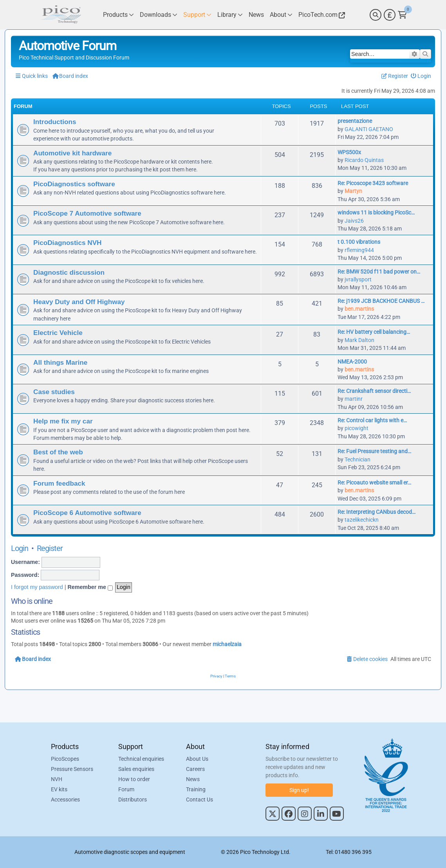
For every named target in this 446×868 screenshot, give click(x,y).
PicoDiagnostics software (74, 184)
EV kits (59, 789)
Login (20, 548)
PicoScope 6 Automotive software (87, 513)
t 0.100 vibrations (359, 242)
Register (50, 548)
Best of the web (58, 452)
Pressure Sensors (72, 769)
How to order (134, 779)
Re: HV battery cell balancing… (374, 332)
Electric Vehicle (58, 333)
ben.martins (359, 309)
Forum (126, 789)
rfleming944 (359, 250)
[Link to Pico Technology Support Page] (197, 15)
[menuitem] (421, 76)
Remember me (90, 587)
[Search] (376, 15)
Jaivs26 (354, 221)
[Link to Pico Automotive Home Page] (61, 15)
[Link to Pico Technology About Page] (281, 15)
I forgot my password (37, 587)
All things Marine (60, 362)
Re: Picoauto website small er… (374, 483)
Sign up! (299, 790)
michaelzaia (227, 644)
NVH (57, 779)
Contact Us (200, 800)
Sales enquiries (136, 769)
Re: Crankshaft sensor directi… (374, 391)
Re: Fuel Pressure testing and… (374, 451)
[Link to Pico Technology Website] (321, 15)
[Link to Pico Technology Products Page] (118, 15)
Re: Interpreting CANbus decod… (376, 512)
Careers (195, 769)
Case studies (54, 392)
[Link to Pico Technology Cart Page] (402, 15)
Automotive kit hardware (72, 153)
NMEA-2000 (352, 362)
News (193, 779)
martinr (354, 399)
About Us (197, 759)
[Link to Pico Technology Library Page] (230, 15)
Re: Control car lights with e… (372, 420)
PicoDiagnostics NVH (67, 243)
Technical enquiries (141, 759)
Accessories (65, 800)
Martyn (353, 191)
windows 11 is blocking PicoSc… (376, 212)
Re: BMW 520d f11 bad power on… (379, 272)
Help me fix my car (63, 421)
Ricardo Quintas (364, 160)
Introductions (55, 122)
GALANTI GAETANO (369, 129)
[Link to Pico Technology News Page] (256, 15)
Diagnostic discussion (69, 272)
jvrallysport (358, 279)
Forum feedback (59, 483)
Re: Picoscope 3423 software (373, 183)
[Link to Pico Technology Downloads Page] (159, 15)
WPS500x (349, 152)
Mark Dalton (359, 340)
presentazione (355, 121)
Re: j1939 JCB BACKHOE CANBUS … (381, 301)
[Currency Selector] (390, 15)
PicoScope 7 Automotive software (87, 213)
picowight (357, 428)
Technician (358, 459)
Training (196, 789)
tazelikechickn (362, 520)
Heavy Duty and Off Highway (79, 302)
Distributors (133, 800)
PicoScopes (65, 759)
